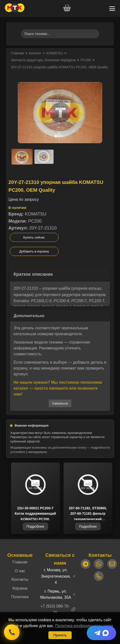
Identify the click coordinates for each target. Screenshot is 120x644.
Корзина (20, 588)
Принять (60, 635)
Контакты (20, 579)
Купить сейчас (34, 237)
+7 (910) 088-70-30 (55, 609)
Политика (20, 597)
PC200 (86, 60)
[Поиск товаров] (60, 34)
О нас (20, 571)
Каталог (35, 53)
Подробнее (35, 526)
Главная (17, 53)
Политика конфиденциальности (84, 626)
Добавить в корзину (34, 251)
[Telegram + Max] (101, 633)
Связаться (60, 403)
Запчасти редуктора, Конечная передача (43, 60)
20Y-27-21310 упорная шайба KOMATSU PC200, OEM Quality (60, 67)
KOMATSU (55, 53)
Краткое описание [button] (33, 274)
